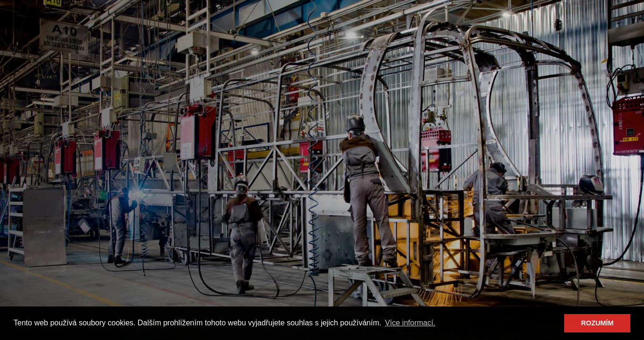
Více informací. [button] (410, 323)
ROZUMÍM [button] (597, 323)
